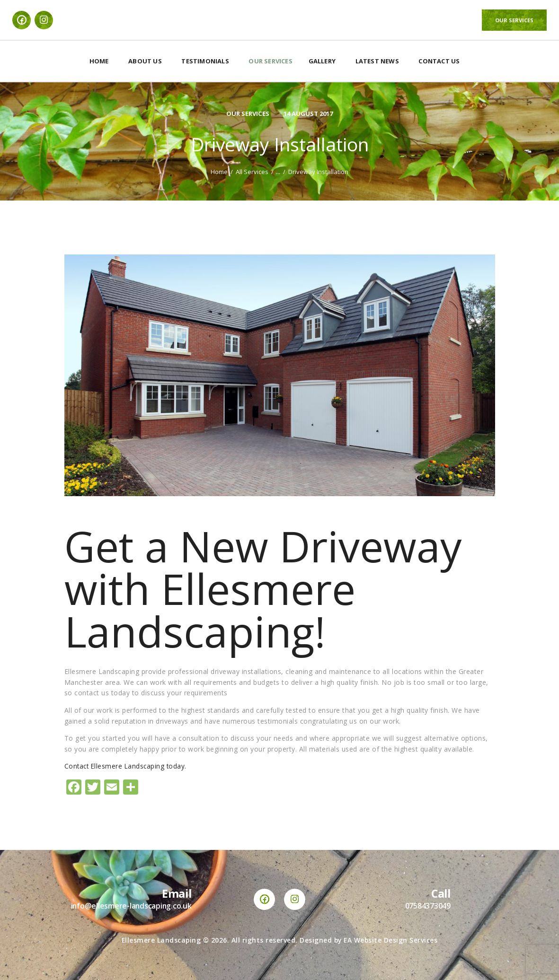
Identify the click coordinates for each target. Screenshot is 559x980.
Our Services (245, 113)
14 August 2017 (310, 113)
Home (219, 172)
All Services (252, 172)
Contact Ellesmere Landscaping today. (127, 766)
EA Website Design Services (390, 940)
